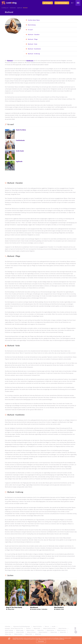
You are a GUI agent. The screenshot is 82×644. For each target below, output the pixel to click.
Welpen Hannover (61, 630)
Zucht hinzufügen (61, 3)
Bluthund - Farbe (33, 44)
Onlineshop (8, 626)
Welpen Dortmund (31, 632)
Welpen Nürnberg (9, 632)
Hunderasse (30, 61)
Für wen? (30, 30)
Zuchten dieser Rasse (34, 20)
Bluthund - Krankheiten (34, 49)
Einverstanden (41, 641)
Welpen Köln (63, 632)
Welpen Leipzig (20, 630)
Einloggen (47, 3)
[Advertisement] (41, 175)
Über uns (47, 626)
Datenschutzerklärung (60, 639)
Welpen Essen (54, 632)
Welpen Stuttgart (30, 630)
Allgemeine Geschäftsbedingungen (22, 626)
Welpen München (62, 628)
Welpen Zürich (29, 634)
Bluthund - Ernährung (34, 54)
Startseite (28, 628)
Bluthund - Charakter (34, 35)
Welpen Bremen (50, 630)
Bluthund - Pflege (33, 39)
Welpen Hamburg (9, 630)
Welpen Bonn (41, 630)
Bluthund (10, 61)
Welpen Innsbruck (18, 634)
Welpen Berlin (37, 628)
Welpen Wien (8, 634)
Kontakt (54, 626)
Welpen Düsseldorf (43, 632)
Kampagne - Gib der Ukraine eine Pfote (14, 628)
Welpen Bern (38, 634)
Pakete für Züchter (37, 626)
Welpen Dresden (20, 632)
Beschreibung (32, 25)
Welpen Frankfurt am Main (49, 628)
